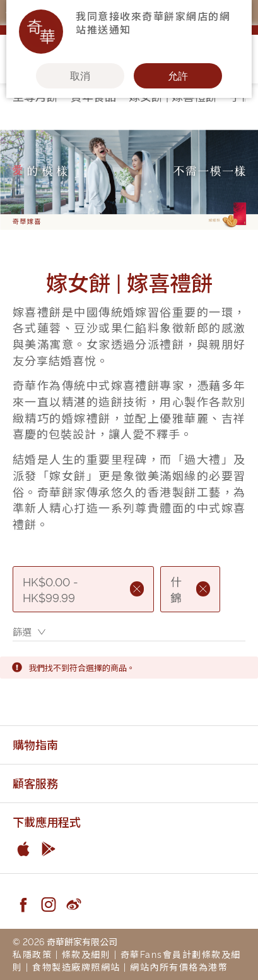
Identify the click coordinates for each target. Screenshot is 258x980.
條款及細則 (86, 954)
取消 (80, 76)
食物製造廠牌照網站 (76, 966)
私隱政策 (32, 954)
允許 (178, 76)
